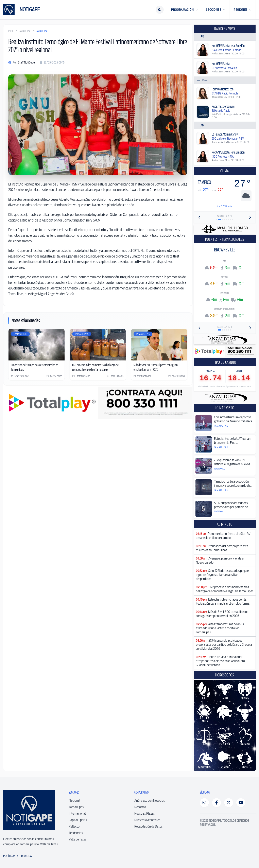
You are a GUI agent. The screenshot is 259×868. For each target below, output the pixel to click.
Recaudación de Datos (148, 826)
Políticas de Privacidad (18, 856)
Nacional (74, 801)
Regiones (243, 10)
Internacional (77, 813)
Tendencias (76, 833)
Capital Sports (78, 820)
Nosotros (140, 807)
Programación (184, 10)
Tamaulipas (25, 31)
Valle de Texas (78, 839)
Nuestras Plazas (144, 813)
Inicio (11, 31)
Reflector (75, 826)
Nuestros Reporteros (147, 820)
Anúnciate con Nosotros (150, 801)
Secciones (216, 10)
